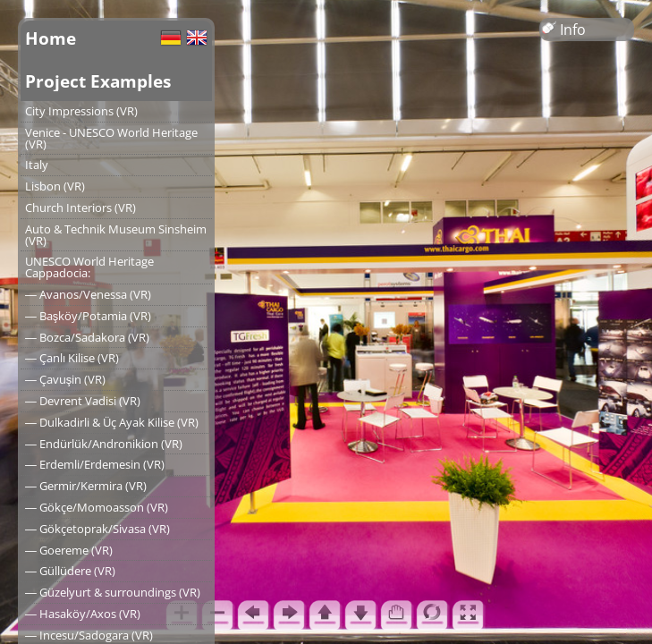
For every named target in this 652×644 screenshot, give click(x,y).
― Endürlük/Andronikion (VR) (104, 444)
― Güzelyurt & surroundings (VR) (113, 592)
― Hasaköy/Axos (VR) (83, 614)
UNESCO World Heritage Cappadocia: (89, 267)
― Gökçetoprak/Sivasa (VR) (97, 529)
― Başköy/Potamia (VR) (88, 316)
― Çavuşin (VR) (65, 379)
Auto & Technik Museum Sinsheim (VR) (116, 235)
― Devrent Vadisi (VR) (83, 401)
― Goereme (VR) (69, 550)
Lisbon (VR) (55, 186)
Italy (37, 165)
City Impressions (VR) (81, 111)
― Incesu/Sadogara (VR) (89, 635)
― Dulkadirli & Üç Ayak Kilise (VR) (112, 422)
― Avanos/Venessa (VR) (88, 294)
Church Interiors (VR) (80, 208)
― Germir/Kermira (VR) (86, 486)
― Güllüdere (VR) (70, 571)
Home (51, 38)
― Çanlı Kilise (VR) (72, 358)
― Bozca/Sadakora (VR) (87, 337)
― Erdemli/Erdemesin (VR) (95, 464)
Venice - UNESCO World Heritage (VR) (111, 138)
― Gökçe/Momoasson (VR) (97, 507)
